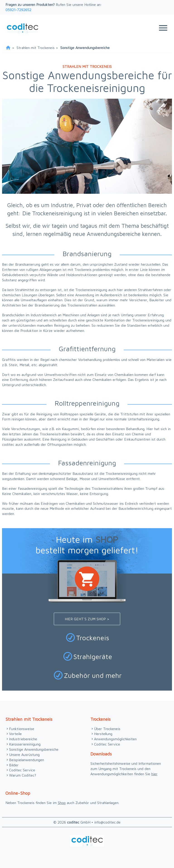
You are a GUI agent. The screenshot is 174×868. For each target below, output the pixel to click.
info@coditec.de (107, 822)
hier (154, 774)
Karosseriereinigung (25, 744)
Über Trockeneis (107, 729)
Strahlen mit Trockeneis (36, 48)
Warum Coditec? (23, 775)
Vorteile (15, 734)
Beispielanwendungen (27, 760)
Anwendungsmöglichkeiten (115, 739)
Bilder (14, 765)
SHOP (107, 539)
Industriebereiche (23, 739)
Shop (62, 803)
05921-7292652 (18, 10)
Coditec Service (22, 770)
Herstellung (103, 734)
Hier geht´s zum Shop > (87, 619)
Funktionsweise (22, 729)
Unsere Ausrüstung (24, 755)
